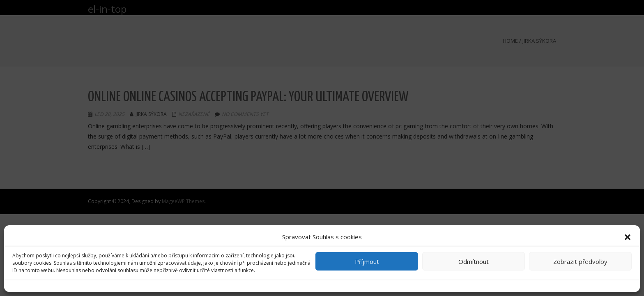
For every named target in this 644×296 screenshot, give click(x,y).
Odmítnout (474, 261)
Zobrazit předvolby (580, 261)
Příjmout (367, 261)
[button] (628, 237)
